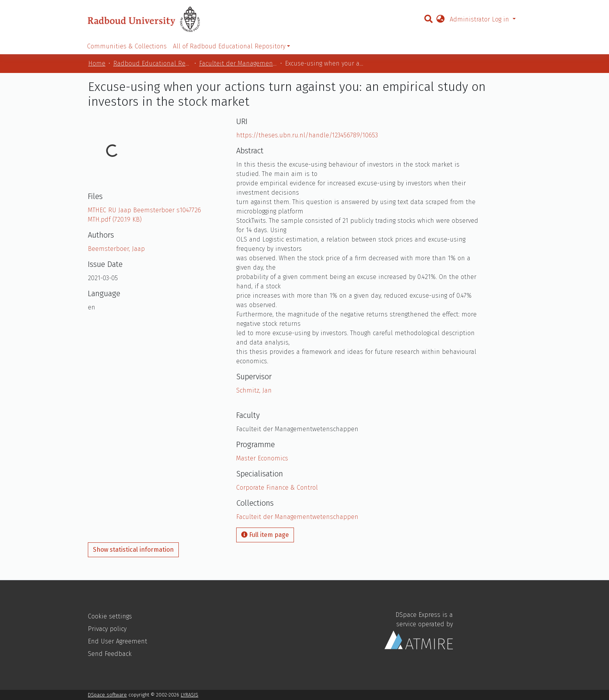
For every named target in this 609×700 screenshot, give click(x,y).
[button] (440, 20)
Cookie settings (110, 616)
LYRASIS (190, 695)
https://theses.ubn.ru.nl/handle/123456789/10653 (307, 135)
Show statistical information (133, 550)
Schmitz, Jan (254, 390)
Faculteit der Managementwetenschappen (238, 63)
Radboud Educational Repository (152, 63)
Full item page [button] (265, 535)
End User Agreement (118, 641)
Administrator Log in (480, 19)
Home (97, 63)
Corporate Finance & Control (277, 488)
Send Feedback (110, 654)
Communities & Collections (127, 46)
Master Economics (262, 458)
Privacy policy (107, 629)
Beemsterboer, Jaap (116, 249)
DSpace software (107, 695)
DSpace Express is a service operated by (419, 630)
